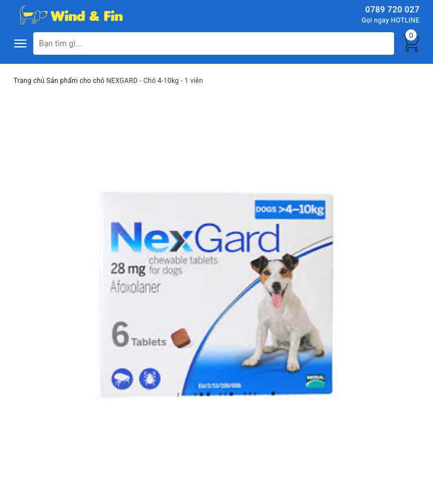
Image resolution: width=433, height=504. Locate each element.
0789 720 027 (392, 10)
